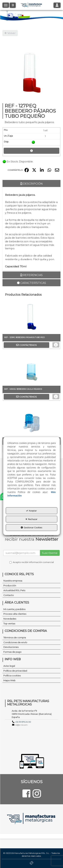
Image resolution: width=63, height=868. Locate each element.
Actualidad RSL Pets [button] (14, 590)
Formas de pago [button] (12, 652)
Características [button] (32, 283)
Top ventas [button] (9, 624)
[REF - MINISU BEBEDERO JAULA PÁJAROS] (32, 369)
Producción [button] (10, 586)
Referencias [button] (32, 275)
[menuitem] (32, 581)
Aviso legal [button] (9, 666)
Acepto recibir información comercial (32, 562)
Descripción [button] (32, 184)
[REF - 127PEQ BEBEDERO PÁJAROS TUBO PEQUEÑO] (32, 66)
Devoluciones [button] (11, 647)
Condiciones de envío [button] (15, 642)
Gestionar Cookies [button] (31, 527)
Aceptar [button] (32, 511)
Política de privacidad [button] (15, 671)
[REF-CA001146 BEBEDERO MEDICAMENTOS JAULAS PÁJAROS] (32, 421)
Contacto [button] (9, 595)
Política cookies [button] (12, 676)
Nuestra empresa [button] (13, 581)
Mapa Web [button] (9, 680)
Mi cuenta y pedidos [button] (14, 609)
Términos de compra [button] (15, 638)
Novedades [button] (10, 619)
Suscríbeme (50, 553)
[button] (13, 5)
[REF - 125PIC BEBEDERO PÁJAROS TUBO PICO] (32, 317)
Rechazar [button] (31, 519)
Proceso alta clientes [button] (15, 614)
